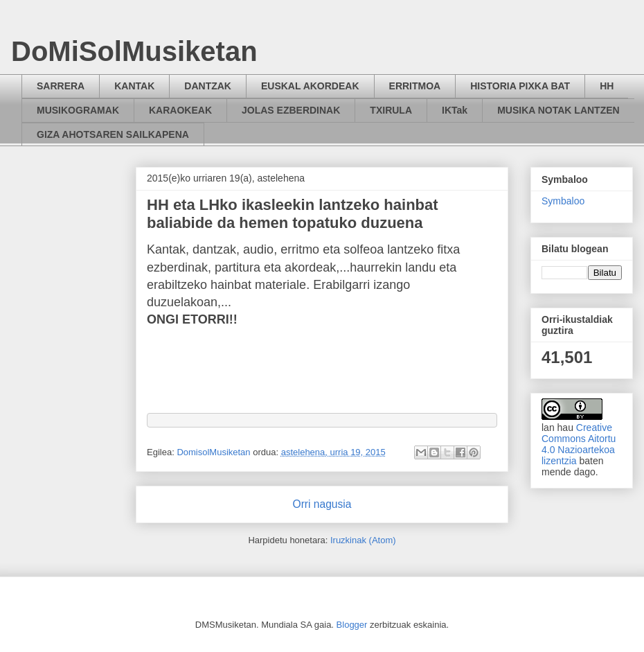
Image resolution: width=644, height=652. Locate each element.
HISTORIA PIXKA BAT (520, 86)
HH (607, 86)
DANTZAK (208, 86)
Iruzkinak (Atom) (363, 540)
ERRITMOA (415, 86)
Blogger (352, 625)
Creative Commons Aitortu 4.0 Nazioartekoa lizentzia (579, 444)
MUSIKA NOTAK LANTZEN (558, 110)
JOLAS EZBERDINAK (291, 110)
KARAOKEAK (180, 110)
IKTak (455, 110)
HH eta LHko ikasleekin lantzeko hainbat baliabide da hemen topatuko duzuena (293, 214)
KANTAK (134, 86)
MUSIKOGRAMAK (78, 110)
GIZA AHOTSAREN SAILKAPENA (113, 134)
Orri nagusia (322, 504)
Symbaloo (563, 201)
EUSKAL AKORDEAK (310, 86)
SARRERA (61, 86)
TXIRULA (391, 110)
